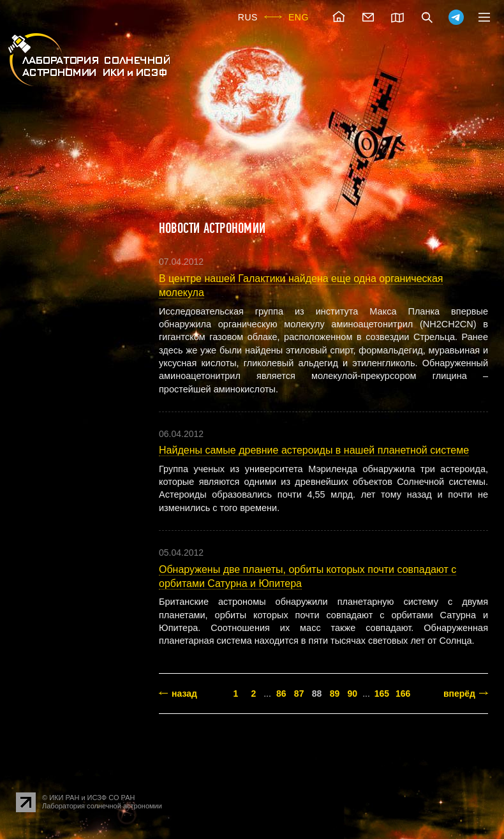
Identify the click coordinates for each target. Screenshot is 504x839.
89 (335, 694)
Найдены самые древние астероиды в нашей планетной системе (314, 450)
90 (353, 694)
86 (281, 694)
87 (299, 694)
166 (403, 694)
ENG (299, 17)
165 (382, 694)
